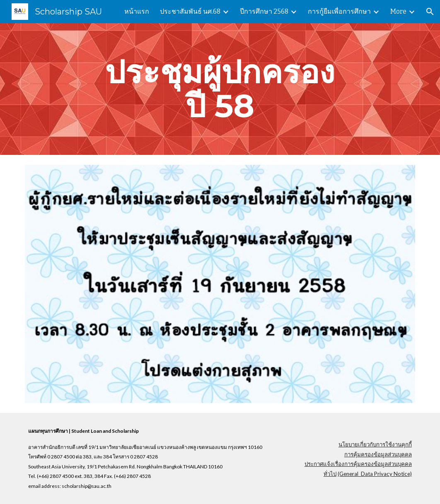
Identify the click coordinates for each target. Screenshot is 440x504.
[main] (220, 89)
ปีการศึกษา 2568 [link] (264, 11)
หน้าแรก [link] (137, 11)
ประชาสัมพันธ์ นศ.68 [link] (190, 11)
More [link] (398, 11)
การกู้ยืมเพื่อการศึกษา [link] (339, 11)
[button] (430, 12)
